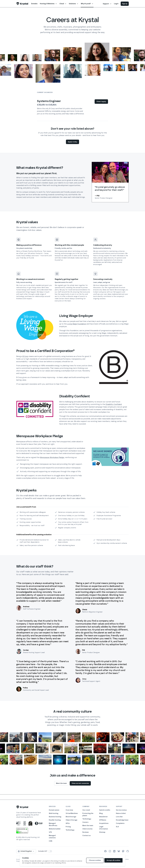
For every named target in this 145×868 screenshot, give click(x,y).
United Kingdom (26, 851)
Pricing (68, 827)
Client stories (87, 829)
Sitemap (102, 832)
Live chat (119, 817)
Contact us (87, 835)
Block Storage (71, 817)
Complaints (120, 823)
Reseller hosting (55, 820)
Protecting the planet (88, 814)
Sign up (125, 4)
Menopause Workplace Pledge (52, 457)
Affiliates (103, 820)
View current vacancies (80, 783)
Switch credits (105, 810)
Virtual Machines (72, 813)
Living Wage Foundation (77, 324)
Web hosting (54, 813)
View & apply (101, 102)
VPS (50, 832)
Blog (101, 813)
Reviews (86, 832)
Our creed (86, 810)
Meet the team (61, 783)
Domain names (54, 810)
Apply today (72, 142)
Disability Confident (114, 404)
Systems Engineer (49, 101)
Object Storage (71, 820)
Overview (69, 810)
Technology (70, 830)
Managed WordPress (53, 824)
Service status (121, 810)
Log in (116, 4)
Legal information (104, 828)
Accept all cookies (113, 860)
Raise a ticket (121, 813)
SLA (117, 827)
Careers (85, 822)
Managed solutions (52, 837)
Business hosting (55, 817)
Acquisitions (104, 823)
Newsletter (103, 817)
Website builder (55, 829)
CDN (50, 841)
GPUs (68, 823)
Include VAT (43, 851)
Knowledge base (122, 820)
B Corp (25, 356)
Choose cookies (95, 860)
